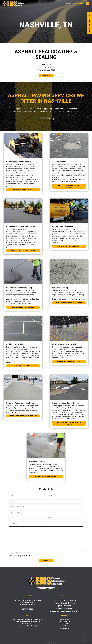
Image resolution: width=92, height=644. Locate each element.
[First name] (27, 496)
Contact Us (46, 119)
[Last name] (65, 496)
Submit (46, 561)
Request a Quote (46, 589)
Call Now (46, 75)
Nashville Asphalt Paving (23, 190)
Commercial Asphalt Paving (64, 603)
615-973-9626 (78, 3)
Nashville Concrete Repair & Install (23, 416)
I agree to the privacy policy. (21, 553)
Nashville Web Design (46, 642)
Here (28, 556)
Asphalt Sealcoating (64, 606)
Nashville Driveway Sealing (23, 307)
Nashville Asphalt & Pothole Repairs (69, 186)
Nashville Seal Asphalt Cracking (69, 303)
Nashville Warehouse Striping (69, 362)
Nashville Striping (23, 366)
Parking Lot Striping (64, 608)
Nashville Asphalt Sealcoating (23, 250)
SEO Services (54, 642)
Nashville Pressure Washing (46, 477)
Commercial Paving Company (64, 600)
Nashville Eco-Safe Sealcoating (69, 246)
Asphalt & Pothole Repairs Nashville (64, 611)
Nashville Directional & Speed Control (69, 423)
